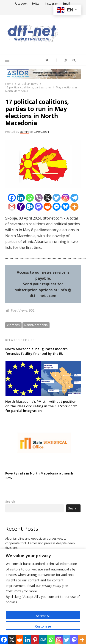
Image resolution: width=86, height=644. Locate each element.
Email (66, 4)
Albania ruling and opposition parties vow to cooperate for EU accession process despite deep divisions (40, 543)
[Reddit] (48, 207)
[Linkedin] (21, 198)
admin (24, 132)
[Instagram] (65, 198)
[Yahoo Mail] (21, 207)
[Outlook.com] (30, 207)
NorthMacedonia (36, 325)
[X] (48, 198)
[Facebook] (12, 198)
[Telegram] (74, 198)
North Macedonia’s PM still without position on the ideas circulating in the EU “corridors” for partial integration (41, 406)
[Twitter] (57, 198)
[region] (43, 596)
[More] (74, 207)
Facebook (21, 4)
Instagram (52, 4)
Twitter (36, 4)
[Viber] (39, 198)
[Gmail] (12, 207)
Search (10, 501)
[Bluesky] (65, 207)
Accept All (43, 616)
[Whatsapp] (30, 198)
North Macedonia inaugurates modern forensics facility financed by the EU (36, 351)
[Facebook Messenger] (57, 207)
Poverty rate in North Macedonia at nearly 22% (40, 476)
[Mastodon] (39, 207)
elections (13, 325)
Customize (43, 626)
